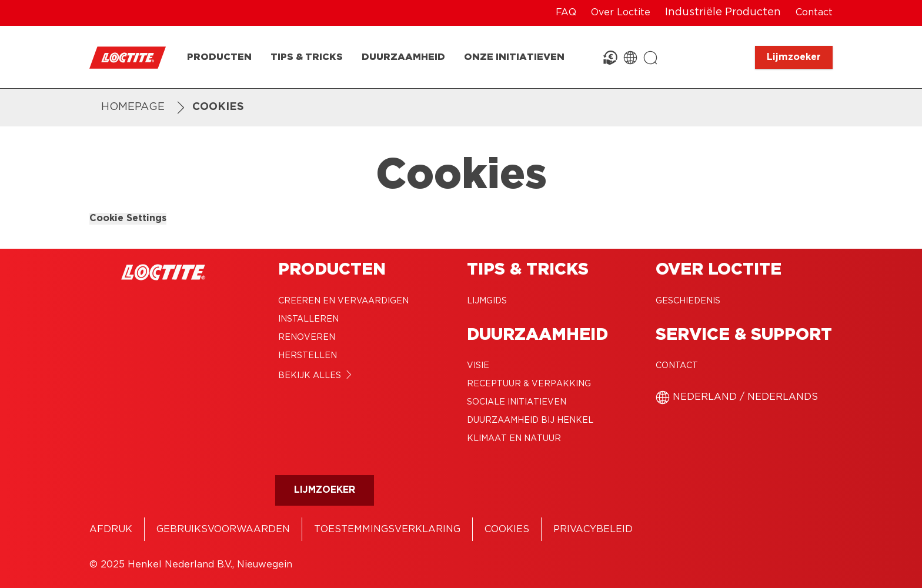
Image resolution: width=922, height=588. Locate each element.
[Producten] (219, 57)
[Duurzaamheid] (403, 57)
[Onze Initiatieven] (514, 57)
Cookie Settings (128, 218)
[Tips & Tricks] (307, 57)
